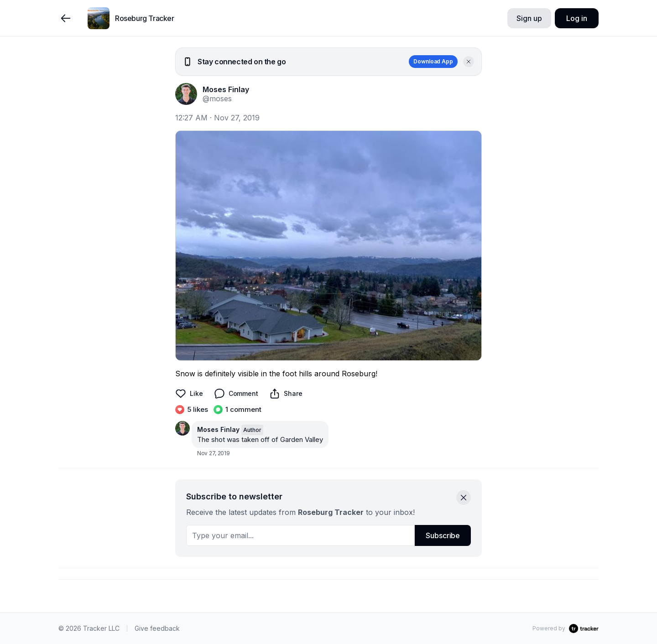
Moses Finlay (226, 89)
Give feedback (157, 628)
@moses (217, 99)
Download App (433, 61)
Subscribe (443, 535)
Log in (576, 18)
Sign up (529, 18)
